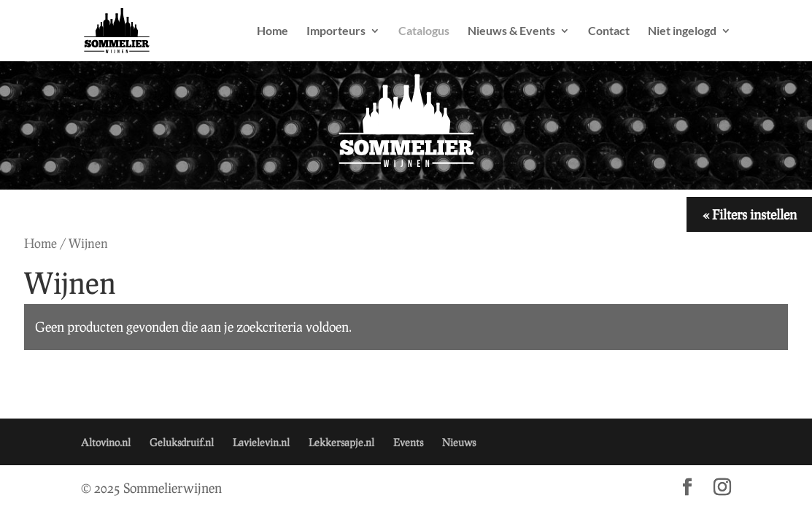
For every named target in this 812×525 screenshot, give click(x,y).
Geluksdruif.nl (182, 442)
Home (272, 31)
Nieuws (459, 442)
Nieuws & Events (511, 31)
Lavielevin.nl (261, 442)
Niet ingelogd (682, 31)
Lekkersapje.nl (341, 442)
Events (408, 442)
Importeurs (336, 31)
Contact (609, 31)
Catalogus (424, 31)
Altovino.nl (106, 442)
